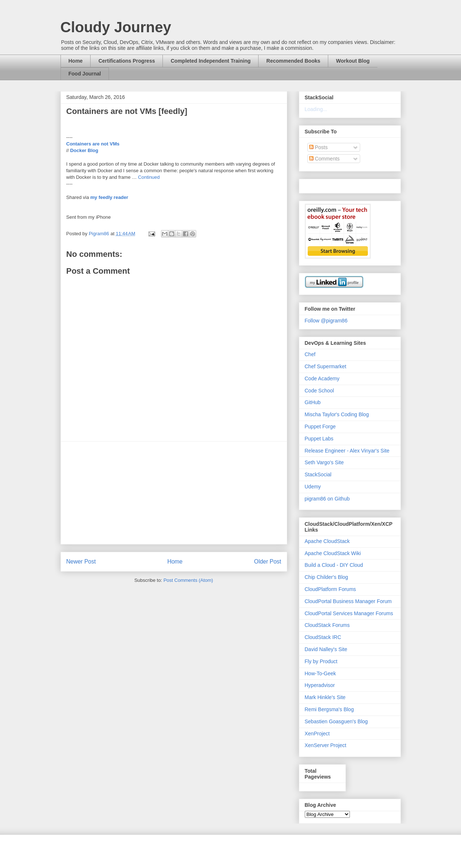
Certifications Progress (127, 61)
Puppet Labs (319, 439)
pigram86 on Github (327, 499)
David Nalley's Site (326, 649)
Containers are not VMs (93, 144)
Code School (319, 391)
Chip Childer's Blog (327, 577)
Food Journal (85, 74)
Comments (325, 159)
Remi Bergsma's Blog (329, 709)
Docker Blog (84, 150)
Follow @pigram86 (326, 321)
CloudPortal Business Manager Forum (348, 601)
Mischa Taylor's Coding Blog (337, 414)
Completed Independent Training (211, 61)
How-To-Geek (321, 673)
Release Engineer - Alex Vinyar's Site (347, 451)
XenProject (317, 734)
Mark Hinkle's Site (325, 697)
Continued (149, 177)
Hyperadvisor (320, 685)
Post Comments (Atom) (188, 580)
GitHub (313, 402)
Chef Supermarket (326, 366)
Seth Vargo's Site (324, 462)
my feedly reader (109, 197)
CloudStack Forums (327, 625)
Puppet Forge (320, 426)
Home (76, 61)
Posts (319, 147)
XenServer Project (326, 745)
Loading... (316, 109)
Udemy (313, 487)
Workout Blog (353, 61)
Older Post (268, 562)
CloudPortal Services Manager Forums (349, 613)
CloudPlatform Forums (330, 589)
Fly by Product (321, 661)
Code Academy (322, 378)
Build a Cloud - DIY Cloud (334, 565)
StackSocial (318, 474)
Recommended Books (293, 61)
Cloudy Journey (116, 27)
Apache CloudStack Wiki (333, 553)
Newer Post (81, 562)
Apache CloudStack (327, 541)
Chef (310, 354)
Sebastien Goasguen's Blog (336, 721)
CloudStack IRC (323, 637)
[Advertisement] (174, 493)
